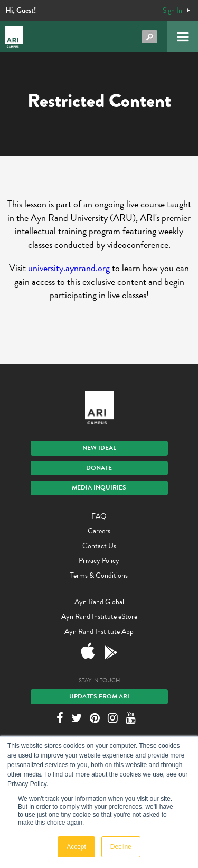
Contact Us (99, 546)
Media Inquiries (99, 487)
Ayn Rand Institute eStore (99, 617)
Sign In (172, 11)
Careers (99, 531)
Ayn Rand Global (99, 602)
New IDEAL (99, 448)
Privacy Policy (99, 561)
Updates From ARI (99, 696)
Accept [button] (76, 847)
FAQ (99, 516)
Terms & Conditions (99, 575)
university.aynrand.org (69, 268)
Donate (99, 468)
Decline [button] (121, 847)
